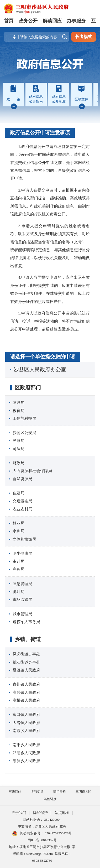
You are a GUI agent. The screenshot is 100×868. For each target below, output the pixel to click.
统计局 (19, 591)
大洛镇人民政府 (26, 723)
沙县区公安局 (24, 433)
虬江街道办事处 (26, 662)
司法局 (19, 449)
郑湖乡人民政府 (26, 753)
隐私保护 (40, 813)
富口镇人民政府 (26, 714)
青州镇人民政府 (26, 684)
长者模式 (84, 37)
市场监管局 (22, 599)
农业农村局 (22, 509)
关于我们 (19, 813)
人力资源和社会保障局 (32, 471)
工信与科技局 (24, 418)
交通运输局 (22, 501)
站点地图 (62, 813)
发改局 (19, 402)
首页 (9, 21)
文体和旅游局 (24, 539)
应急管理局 (22, 584)
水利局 (19, 531)
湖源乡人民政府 (26, 761)
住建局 (19, 493)
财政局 (19, 463)
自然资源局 (22, 479)
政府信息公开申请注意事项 (40, 133)
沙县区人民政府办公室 (40, 369)
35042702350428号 (58, 833)
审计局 (19, 561)
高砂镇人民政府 (26, 692)
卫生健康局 (22, 553)
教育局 (19, 410)
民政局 (19, 440)
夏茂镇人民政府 (26, 670)
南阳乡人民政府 (26, 745)
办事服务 (76, 21)
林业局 (19, 523)
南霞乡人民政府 (26, 730)
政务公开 (28, 21)
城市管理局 (22, 614)
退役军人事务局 (26, 622)
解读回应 (52, 21)
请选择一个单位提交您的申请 (43, 357)
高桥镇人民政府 (26, 700)
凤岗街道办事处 (26, 654)
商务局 (19, 569)
